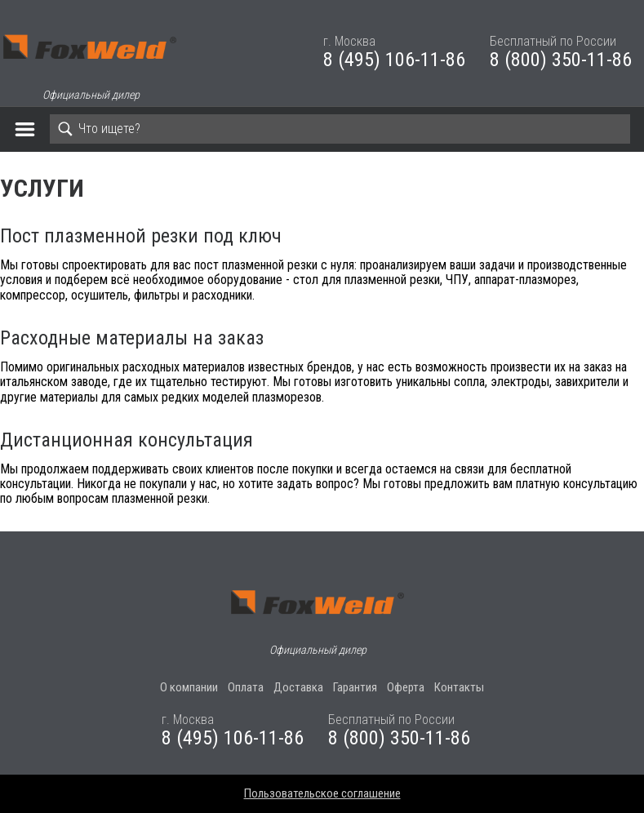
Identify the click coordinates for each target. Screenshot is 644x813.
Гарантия (355, 687)
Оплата (246, 687)
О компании (189, 687)
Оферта (406, 687)
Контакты (459, 687)
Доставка (298, 687)
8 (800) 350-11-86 (561, 60)
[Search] (340, 129)
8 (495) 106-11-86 (394, 60)
